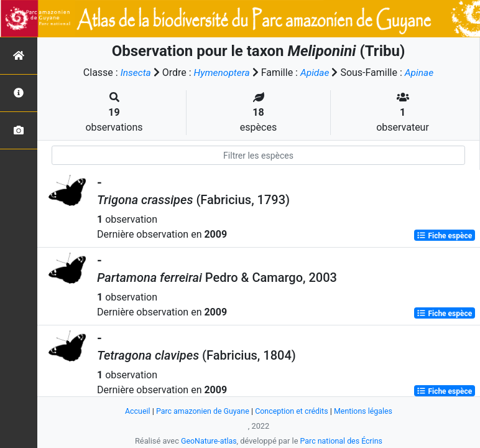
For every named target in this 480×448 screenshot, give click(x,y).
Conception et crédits (293, 411)
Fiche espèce (444, 235)
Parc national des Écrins (342, 441)
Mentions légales (367, 411)
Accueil (134, 411)
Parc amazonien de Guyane (201, 411)
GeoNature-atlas (207, 441)
